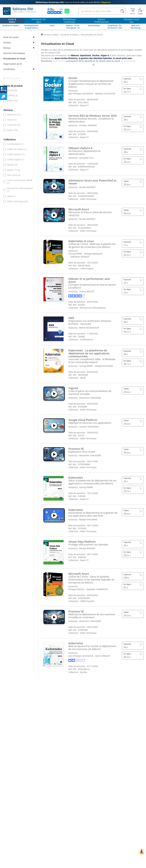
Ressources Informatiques (20, 190)
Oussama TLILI (86, 158)
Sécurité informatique (14, 53)
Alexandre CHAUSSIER (90, 398)
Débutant (14, 115)
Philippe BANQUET (93, 254)
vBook (11, 196)
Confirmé (14, 125)
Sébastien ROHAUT (80, 257)
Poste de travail (11, 37)
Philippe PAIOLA (76, 589)
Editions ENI (20, 11)
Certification (9, 69)
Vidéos (12, 101)
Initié (12, 120)
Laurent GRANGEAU (89, 427)
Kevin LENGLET (103, 656)
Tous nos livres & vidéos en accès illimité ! (73, 2)
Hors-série (14, 175)
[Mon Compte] (140, 11)
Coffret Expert (15, 160)
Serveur (7, 43)
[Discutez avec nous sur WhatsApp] (67, 11)
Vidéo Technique (17, 201)
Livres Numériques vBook (20, 182)
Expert (12, 130)
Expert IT (14, 170)
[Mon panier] (132, 11)
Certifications (15, 144)
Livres (12, 90)
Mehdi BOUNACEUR (89, 328)
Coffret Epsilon (16, 154)
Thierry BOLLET (87, 291)
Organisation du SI (12, 64)
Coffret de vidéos (17, 149)
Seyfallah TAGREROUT (97, 589)
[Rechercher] (122, 11)
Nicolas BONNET (87, 187)
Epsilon (12, 165)
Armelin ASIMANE (88, 125)
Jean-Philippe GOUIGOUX (81, 94)
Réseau (7, 48)
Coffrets (12, 95)
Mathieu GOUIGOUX (105, 94)
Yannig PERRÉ (75, 254)
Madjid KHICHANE (104, 366)
